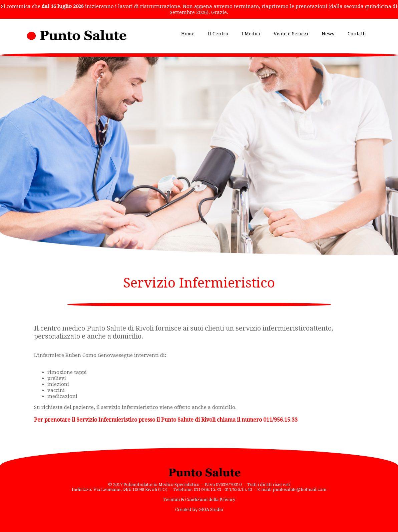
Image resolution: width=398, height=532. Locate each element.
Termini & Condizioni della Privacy (199, 499)
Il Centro (218, 34)
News (328, 34)
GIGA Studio (211, 509)
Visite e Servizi (291, 34)
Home (188, 34)
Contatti (357, 34)
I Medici (251, 34)
